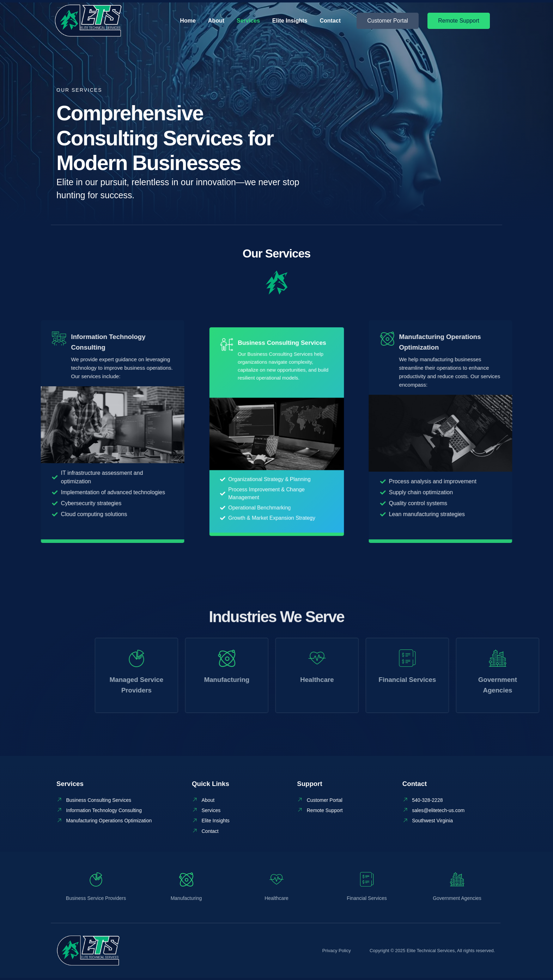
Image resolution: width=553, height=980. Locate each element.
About (216, 21)
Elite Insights (290, 21)
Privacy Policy (337, 953)
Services (248, 21)
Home (188, 21)
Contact (330, 21)
